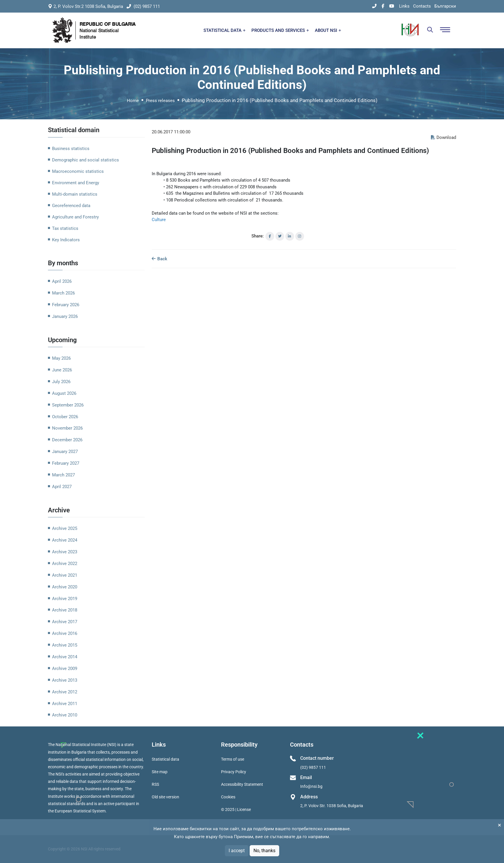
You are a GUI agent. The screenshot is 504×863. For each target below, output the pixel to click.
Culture (159, 220)
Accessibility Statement (242, 784)
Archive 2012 (65, 692)
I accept (237, 851)
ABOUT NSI (328, 30)
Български (445, 6)
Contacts (422, 6)
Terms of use (233, 759)
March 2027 (63, 475)
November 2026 (67, 428)
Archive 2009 (65, 669)
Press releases (160, 101)
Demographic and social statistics (86, 160)
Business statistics (71, 149)
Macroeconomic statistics (78, 171)
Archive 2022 (65, 564)
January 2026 (65, 316)
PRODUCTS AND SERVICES (280, 30)
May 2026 (61, 358)
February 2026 (66, 305)
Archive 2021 (65, 575)
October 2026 (65, 417)
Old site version (165, 797)
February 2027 (66, 463)
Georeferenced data (71, 206)
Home (133, 101)
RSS (155, 784)
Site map (160, 772)
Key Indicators (66, 240)
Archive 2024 (65, 540)
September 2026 (68, 405)
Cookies (228, 797)
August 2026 (64, 393)
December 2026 (67, 440)
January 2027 (65, 452)
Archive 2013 (65, 680)
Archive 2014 (65, 657)
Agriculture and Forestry (75, 217)
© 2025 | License (236, 809)
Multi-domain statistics (75, 194)
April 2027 (62, 487)
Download (443, 137)
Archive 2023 (65, 552)
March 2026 (63, 293)
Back (159, 259)
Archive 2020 (65, 587)
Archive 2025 (65, 528)
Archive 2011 (65, 704)
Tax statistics (65, 228)
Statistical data (165, 759)
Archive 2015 (65, 645)
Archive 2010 (65, 715)
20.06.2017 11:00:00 (171, 132)
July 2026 (61, 382)
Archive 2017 (65, 622)
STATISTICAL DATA (225, 30)
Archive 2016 (65, 633)
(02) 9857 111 (143, 6)
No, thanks (264, 851)
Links (404, 6)
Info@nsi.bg (311, 786)
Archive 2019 (65, 599)
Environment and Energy (76, 183)
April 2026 (62, 281)
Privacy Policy (234, 772)
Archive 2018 (65, 610)
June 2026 (62, 370)
